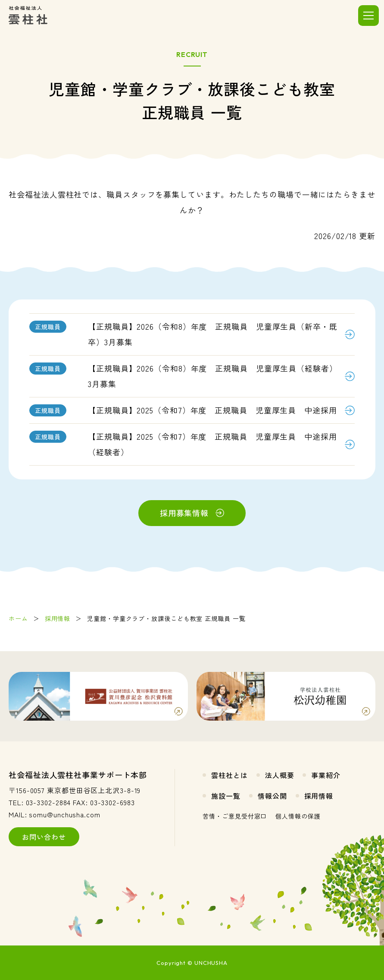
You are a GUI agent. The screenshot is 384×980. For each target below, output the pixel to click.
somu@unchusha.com (64, 814)
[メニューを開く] (368, 16)
